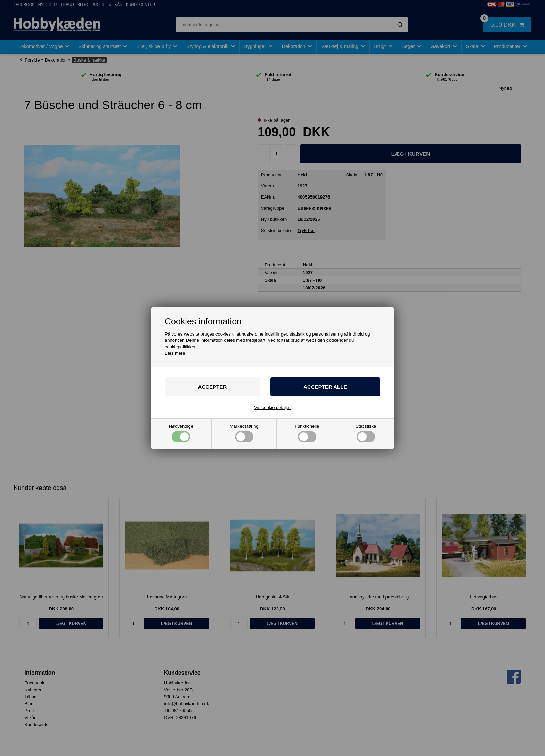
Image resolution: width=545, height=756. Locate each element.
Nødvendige (181, 433)
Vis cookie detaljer (272, 407)
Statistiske (366, 433)
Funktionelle (307, 433)
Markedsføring (244, 433)
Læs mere (175, 353)
